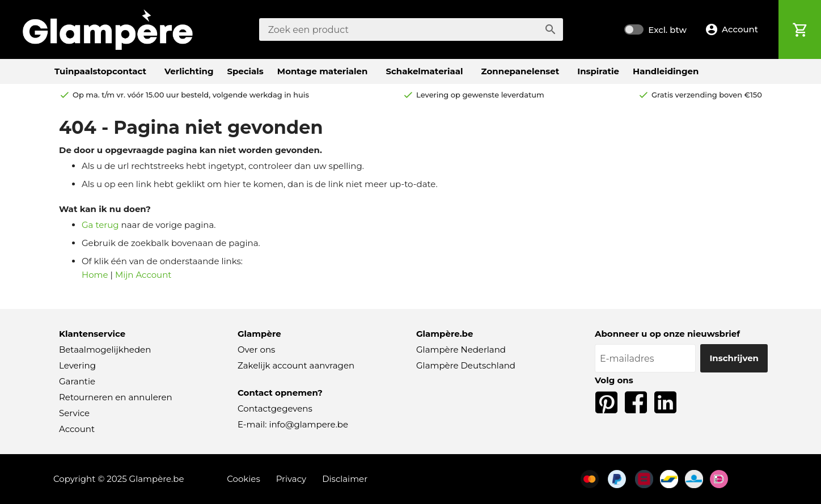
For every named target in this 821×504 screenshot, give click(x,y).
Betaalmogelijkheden (105, 350)
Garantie (77, 381)
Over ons (256, 350)
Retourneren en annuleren (116, 397)
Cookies (244, 479)
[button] (735, 29)
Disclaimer (345, 479)
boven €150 (707, 95)
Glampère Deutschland (466, 365)
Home (95, 275)
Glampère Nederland (461, 350)
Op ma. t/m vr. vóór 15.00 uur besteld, (191, 95)
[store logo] (108, 29)
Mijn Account (143, 275)
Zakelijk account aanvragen (296, 365)
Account (77, 429)
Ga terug (100, 225)
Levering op (480, 95)
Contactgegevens (275, 408)
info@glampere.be (308, 424)
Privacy (291, 479)
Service (74, 413)
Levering (77, 365)
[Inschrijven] (734, 358)
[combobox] (411, 29)
